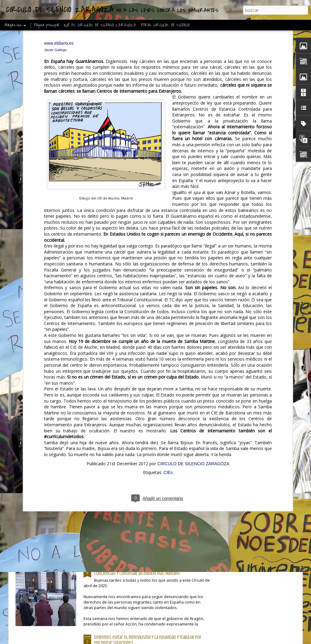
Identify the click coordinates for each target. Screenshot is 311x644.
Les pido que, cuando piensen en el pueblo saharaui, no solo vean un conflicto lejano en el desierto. (49, 250)
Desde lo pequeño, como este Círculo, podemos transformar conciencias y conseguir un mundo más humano (149, 571)
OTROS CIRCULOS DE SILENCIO (165, 25)
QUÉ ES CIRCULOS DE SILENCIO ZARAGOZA (100, 25)
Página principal (46, 25)
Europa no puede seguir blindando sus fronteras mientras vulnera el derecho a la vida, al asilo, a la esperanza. (195, 250)
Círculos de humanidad (115, 291)
